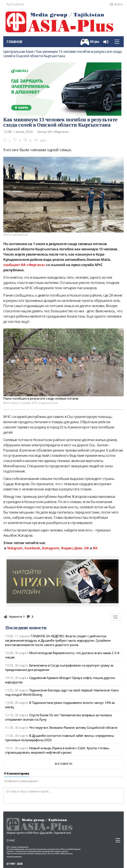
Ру (8, 4)
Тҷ (14, 4)
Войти (116, 4)
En (20, 4)
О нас (11, 840)
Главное (14, 42)
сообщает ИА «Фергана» (24, 265)
